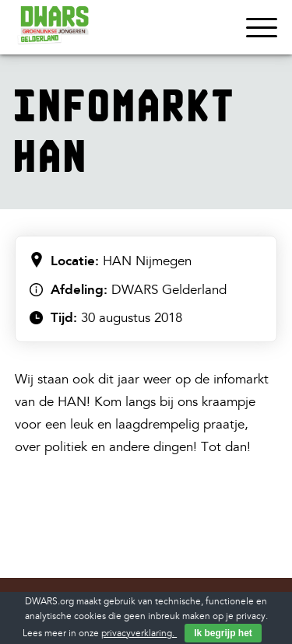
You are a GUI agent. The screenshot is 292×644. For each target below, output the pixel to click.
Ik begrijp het (223, 633)
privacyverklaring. (139, 633)
